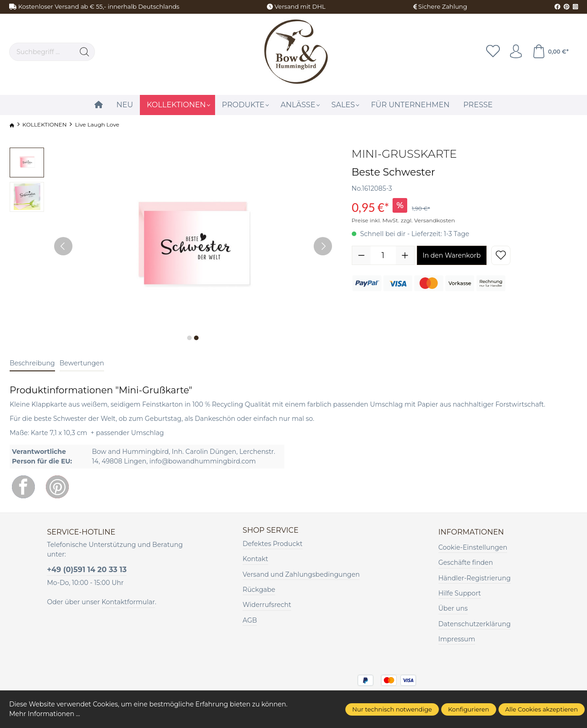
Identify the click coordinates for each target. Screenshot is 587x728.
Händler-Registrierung (475, 578)
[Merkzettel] (493, 52)
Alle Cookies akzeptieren (542, 709)
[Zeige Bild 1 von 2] (189, 338)
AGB (250, 620)
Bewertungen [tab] (82, 363)
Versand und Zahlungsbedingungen (301, 574)
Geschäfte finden (466, 563)
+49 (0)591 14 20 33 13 (87, 570)
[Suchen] (85, 52)
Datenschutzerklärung (475, 624)
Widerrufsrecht (267, 605)
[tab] (32, 364)
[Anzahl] (383, 255)
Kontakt (255, 559)
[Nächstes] (323, 246)
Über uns (453, 608)
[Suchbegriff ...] (42, 52)
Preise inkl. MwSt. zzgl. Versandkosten (404, 220)
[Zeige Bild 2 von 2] (196, 338)
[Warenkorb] (550, 52)
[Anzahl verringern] (361, 255)
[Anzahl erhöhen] (405, 255)
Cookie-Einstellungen (473, 547)
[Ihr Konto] (516, 52)
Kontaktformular (128, 602)
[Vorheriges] (63, 246)
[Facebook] (23, 487)
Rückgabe (259, 590)
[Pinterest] (57, 487)
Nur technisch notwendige (392, 709)
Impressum (457, 639)
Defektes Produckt (273, 544)
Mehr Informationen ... (44, 714)
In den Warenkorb (452, 255)
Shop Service (271, 530)
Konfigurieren (469, 709)
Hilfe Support (460, 593)
